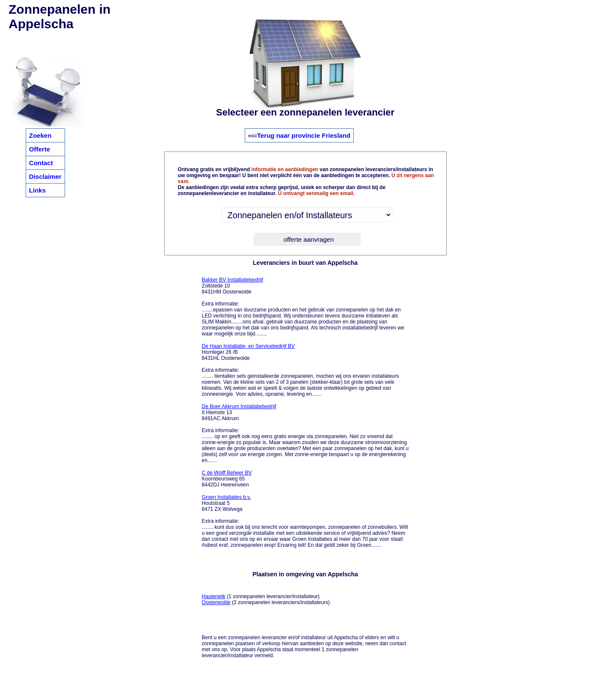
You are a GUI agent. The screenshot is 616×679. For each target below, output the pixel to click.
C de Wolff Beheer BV (227, 473)
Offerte (40, 149)
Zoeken (40, 135)
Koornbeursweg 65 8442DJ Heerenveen (227, 479)
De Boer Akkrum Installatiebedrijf (239, 406)
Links (37, 190)
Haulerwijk (214, 596)
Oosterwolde (216, 602)
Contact (41, 163)
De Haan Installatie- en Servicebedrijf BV (248, 346)
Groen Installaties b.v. (227, 497)
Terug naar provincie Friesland (304, 135)
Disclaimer (45, 176)
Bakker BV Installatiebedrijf (232, 280)
